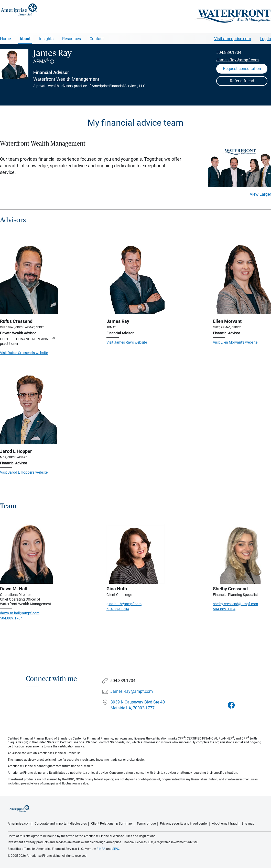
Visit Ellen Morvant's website (235, 342)
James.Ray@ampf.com (237, 60)
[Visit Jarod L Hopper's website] (29, 409)
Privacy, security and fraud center (184, 823)
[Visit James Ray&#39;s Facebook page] (231, 705)
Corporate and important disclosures (61, 823)
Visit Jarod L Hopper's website (24, 472)
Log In (265, 39)
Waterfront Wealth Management (66, 79)
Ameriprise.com (19, 823)
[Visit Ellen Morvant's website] (242, 279)
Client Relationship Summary (112, 823)
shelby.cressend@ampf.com (235, 604)
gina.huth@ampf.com (124, 604)
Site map (248, 823)
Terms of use (146, 823)
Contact (97, 39)
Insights (46, 39)
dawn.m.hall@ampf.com (20, 613)
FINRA (101, 849)
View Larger (260, 194)
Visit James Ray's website (127, 342)
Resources (72, 39)
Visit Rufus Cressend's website (24, 353)
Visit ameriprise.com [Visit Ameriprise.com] (233, 39)
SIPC (116, 849)
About (25, 39)
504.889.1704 (229, 52)
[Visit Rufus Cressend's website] (29, 279)
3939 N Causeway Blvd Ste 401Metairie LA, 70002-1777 (139, 705)
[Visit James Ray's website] (135, 279)
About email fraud (225, 823)
